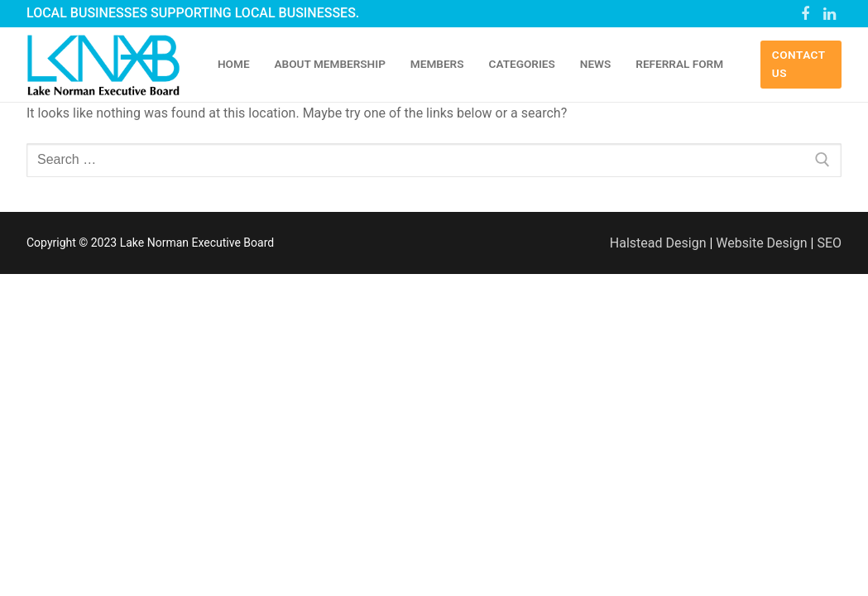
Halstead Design (658, 243)
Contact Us (799, 64)
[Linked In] (829, 14)
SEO (829, 243)
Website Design (761, 243)
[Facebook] (805, 14)
